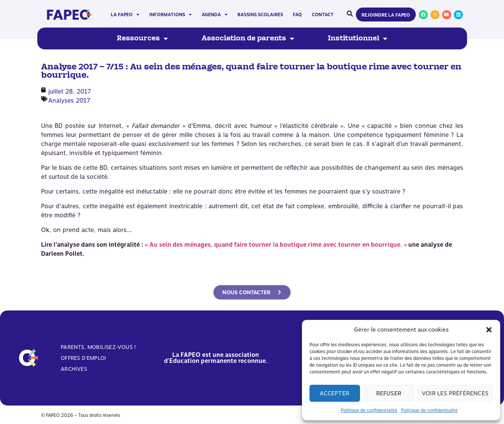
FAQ (297, 15)
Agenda (215, 15)
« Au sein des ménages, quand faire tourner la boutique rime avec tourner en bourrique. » (276, 245)
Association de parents (248, 38)
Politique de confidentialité (369, 410)
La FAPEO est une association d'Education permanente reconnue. (216, 358)
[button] (489, 330)
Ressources (142, 38)
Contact (323, 15)
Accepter (335, 393)
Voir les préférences (455, 393)
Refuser (389, 393)
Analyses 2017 (69, 101)
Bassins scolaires (260, 15)
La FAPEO (125, 15)
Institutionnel (358, 38)
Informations (171, 15)
